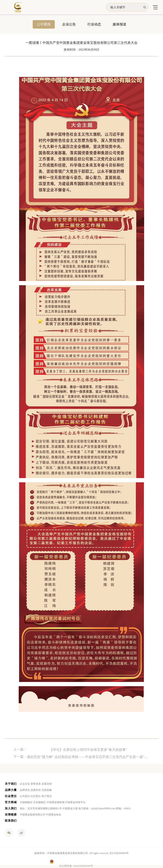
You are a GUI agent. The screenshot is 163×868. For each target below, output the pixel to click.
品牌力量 (11, 790)
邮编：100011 (124, 808)
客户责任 (47, 796)
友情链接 (11, 814)
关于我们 (11, 784)
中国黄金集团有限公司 (32, 815)
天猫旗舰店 (26, 802)
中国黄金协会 (53, 815)
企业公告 (69, 25)
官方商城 (11, 802)
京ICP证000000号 (119, 853)
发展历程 (47, 784)
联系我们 (11, 821)
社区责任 (36, 796)
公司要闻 (44, 25)
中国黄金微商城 (56, 802)
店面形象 (47, 790)
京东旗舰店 (39, 802)
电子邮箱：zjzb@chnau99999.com (97, 808)
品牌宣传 (36, 790)
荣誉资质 (36, 784)
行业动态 (94, 25)
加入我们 (11, 808)
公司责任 (25, 796)
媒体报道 (119, 25)
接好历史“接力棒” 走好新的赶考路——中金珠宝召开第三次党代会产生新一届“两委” (88, 761)
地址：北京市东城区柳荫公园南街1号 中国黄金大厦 (49, 808)
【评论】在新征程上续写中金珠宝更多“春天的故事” (88, 754)
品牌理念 (25, 790)
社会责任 (11, 796)
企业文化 (25, 784)
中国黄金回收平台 (75, 802)
